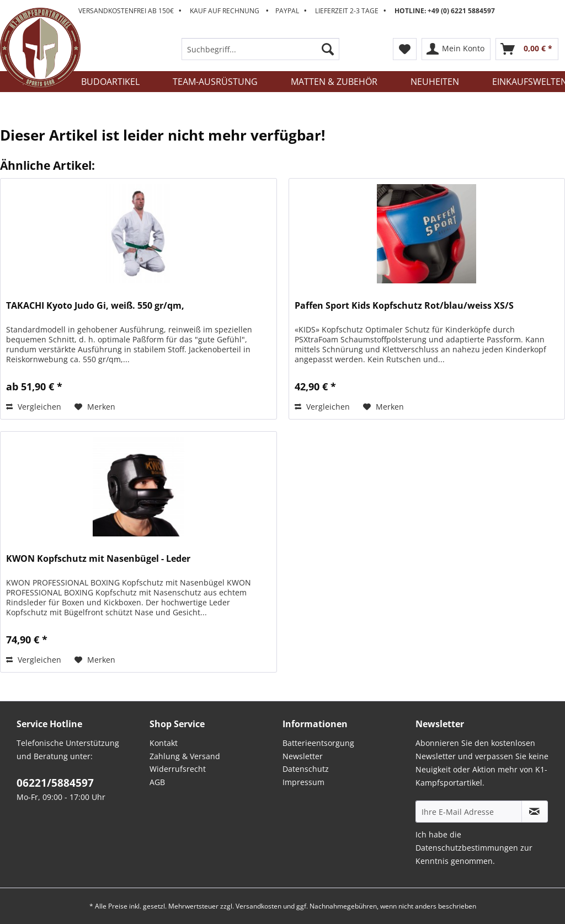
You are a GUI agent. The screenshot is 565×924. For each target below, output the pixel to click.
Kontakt (164, 743)
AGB (157, 782)
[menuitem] (261, 54)
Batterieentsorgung (318, 743)
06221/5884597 (55, 783)
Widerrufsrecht (178, 769)
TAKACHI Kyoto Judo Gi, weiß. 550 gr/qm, (95, 306)
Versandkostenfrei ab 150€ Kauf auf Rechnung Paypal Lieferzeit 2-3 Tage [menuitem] (287, 11)
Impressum (303, 782)
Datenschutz (306, 769)
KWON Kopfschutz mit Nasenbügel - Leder (98, 559)
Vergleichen (34, 407)
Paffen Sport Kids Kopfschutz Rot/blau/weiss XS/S (404, 306)
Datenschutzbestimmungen (467, 848)
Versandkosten (258, 906)
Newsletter (303, 756)
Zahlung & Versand (185, 756)
